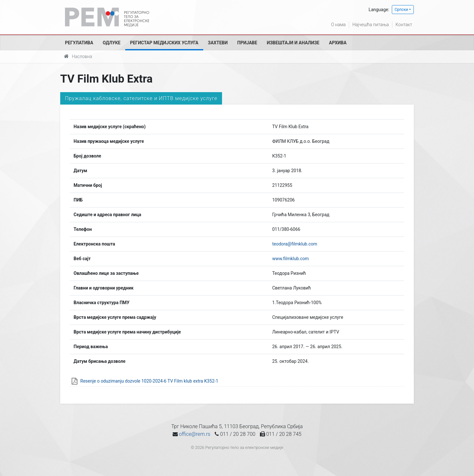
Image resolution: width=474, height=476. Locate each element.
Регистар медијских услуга (164, 43)
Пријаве (247, 43)
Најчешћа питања (370, 25)
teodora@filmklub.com (294, 244)
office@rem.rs (195, 434)
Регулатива (79, 43)
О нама (338, 25)
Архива (338, 43)
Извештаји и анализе (293, 43)
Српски (401, 10)
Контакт (404, 25)
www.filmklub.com (290, 259)
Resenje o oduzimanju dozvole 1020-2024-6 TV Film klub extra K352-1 (149, 381)
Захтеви (218, 43)
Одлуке (112, 43)
